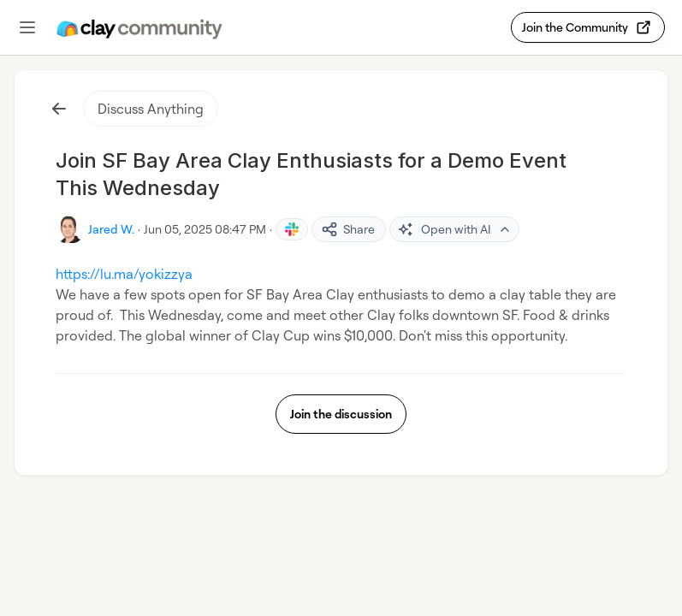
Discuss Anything (151, 109)
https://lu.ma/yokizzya (124, 274)
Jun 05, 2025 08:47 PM (205, 229)
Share (348, 229)
